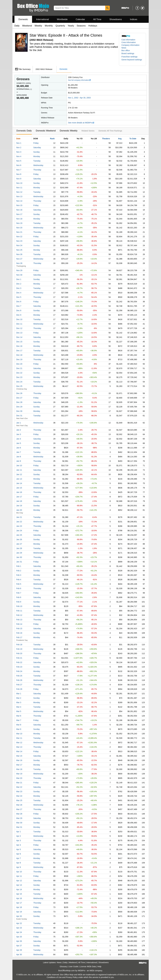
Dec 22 (19, 373)
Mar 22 (19, 787)
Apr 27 (19, 946)
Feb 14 (19, 624)
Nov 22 (19, 237)
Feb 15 (19, 629)
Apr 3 (19, 840)
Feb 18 (19, 645)
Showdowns (116, 19)
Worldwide (62, 19)
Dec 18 (19, 355)
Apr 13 (19, 885)
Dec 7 (19, 306)
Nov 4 (19, 156)
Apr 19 (19, 912)
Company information (131, 45)
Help (99, 967)
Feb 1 (19, 566)
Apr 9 (19, 867)
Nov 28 (19, 263)
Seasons (81, 26)
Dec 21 (19, 368)
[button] (129, 53)
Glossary (63, 967)
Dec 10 (19, 319)
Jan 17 (19, 497)
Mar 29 (19, 818)
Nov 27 (19, 259)
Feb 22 (19, 662)
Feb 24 (19, 671)
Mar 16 (19, 760)
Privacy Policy (72, 977)
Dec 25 (19, 386)
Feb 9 (19, 602)
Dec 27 (19, 398)
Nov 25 (19, 250)
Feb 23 (19, 667)
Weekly (38, 26)
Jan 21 (19, 517)
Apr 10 (19, 872)
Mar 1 (19, 694)
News (124, 48)
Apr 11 (19, 876)
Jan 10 (19, 466)
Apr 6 (19, 854)
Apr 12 (19, 881)
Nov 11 (19, 188)
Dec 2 (19, 284)
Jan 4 (19, 439)
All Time (97, 19)
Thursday (37, 170)
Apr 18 (19, 907)
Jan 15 (19, 488)
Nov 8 (19, 174)
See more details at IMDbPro (81, 123)
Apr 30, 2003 (85, 98)
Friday (36, 143)
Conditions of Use (54, 977)
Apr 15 (19, 894)
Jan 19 (19, 506)
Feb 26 (19, 680)
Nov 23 (19, 241)
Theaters (106, 139)
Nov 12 (19, 192)
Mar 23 (19, 792)
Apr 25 (19, 937)
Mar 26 (19, 805)
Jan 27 (19, 544)
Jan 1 (19, 423)
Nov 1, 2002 (73, 98)
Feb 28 (19, 689)
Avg (120, 139)
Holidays (93, 26)
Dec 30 (19, 411)
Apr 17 (19, 903)
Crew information (129, 42)
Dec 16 (19, 346)
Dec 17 (19, 351)
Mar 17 (19, 765)
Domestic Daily (24, 131)
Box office (126, 50)
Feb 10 (19, 606)
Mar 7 (19, 720)
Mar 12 (19, 743)
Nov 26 (19, 254)
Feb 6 (19, 588)
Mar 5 (19, 711)
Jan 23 (19, 526)
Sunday (37, 152)
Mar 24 (19, 796)
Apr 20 (19, 916)
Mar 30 (19, 823)
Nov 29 (19, 270)
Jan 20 (19, 510)
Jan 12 (19, 474)
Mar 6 (19, 716)
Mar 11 (19, 738)
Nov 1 (19, 143)
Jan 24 (19, 531)
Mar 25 (19, 800)
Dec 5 (19, 297)
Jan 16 (19, 492)
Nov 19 (19, 223)
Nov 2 (19, 147)
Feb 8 (19, 597)
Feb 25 (19, 676)
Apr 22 (19, 923)
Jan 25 (19, 535)
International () (24, 89)
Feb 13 (19, 620)
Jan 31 (19, 562)
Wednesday (38, 165)
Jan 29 (19, 553)
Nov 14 (19, 201)
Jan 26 (19, 539)
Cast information (128, 40)
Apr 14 (19, 889)
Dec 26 (19, 393)
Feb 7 (19, 593)
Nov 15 (19, 205)
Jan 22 (19, 522)
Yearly (71, 26)
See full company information (80, 80)
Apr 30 (19, 954)
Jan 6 (19, 448)
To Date (133, 139)
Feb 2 (19, 571)
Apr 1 (19, 832)
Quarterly (60, 26)
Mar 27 (19, 809)
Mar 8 (19, 725)
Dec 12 (19, 328)
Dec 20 (19, 364)
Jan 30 (19, 557)
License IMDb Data (88, 967)
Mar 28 (19, 814)
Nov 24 (19, 245)
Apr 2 (19, 836)
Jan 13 (19, 479)
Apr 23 (19, 928)
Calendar (80, 19)
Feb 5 (19, 584)
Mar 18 (19, 769)
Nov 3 (19, 152)
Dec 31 (19, 416)
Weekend (27, 26)
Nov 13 (19, 196)
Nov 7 (19, 170)
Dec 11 (19, 324)
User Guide (73, 967)
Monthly (49, 26)
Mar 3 (19, 702)
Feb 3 (19, 575)
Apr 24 (19, 932)
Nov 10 (19, 183)
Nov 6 (19, 165)
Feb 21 (19, 658)
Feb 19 (19, 649)
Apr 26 (19, 941)
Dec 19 (19, 359)
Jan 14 (19, 483)
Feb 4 (19, 580)
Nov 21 (19, 232)
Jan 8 (19, 457)
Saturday (37, 147)
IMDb (92, 971)
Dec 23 (19, 377)
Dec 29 (19, 407)
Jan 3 (19, 434)
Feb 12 (19, 615)
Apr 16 (19, 898)
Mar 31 (19, 827)
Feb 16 (19, 633)
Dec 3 (19, 288)
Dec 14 (19, 337)
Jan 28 (19, 548)
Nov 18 (19, 219)
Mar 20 (19, 778)
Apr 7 (19, 858)
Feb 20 (19, 653)
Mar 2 (19, 698)
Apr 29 (19, 950)
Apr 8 (19, 863)
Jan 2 (19, 430)
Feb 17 (19, 637)
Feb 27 (19, 685)
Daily (17, 26)
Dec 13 (19, 333)
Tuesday (37, 161)
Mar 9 (19, 729)
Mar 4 (19, 707)
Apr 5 (19, 849)
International (42, 19)
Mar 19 (19, 774)
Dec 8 (19, 310)
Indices (134, 19)
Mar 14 (19, 751)
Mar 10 (19, 734)
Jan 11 (19, 470)
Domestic (23, 19)
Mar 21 (19, 783)
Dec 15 (19, 342)
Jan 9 (19, 461)
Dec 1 (19, 279)
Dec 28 (19, 402)
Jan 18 (19, 501)
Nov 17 (19, 214)
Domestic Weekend (46, 131)
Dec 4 (19, 293)
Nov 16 (19, 210)
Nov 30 (19, 275)
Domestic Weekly (69, 131)
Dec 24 (19, 382)
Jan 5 (19, 443)
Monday (37, 156)
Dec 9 (19, 315)
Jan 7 (19, 452)
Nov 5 (19, 161)
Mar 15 (19, 756)
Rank (52, 139)
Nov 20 (19, 228)
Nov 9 (19, 179)
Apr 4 (19, 845)
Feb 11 (19, 611)
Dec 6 (19, 302)
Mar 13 (19, 747)
